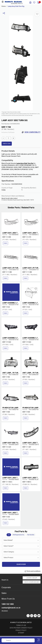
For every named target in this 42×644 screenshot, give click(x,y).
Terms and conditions (33, 571)
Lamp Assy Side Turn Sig (16, 6)
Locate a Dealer (32, 578)
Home (4, 6)
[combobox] (21, 540)
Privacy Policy (21, 630)
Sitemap (21, 633)
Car (9, 535)
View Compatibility (31, 132)
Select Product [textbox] (8, 558)
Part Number (31, 535)
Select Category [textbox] (9, 552)
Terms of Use (21, 625)
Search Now (21, 564)
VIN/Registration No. (18, 535)
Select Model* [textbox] (8, 540)
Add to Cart (7, 144)
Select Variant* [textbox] (9, 546)
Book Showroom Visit (32, 582)
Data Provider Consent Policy (21, 628)
